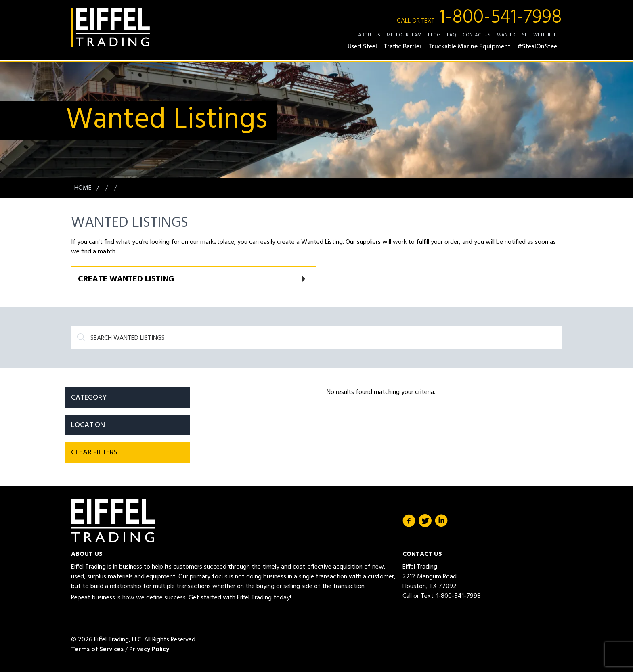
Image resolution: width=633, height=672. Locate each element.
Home (84, 188)
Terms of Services (97, 649)
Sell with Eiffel (540, 35)
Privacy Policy (149, 649)
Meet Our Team (404, 35)
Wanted (506, 35)
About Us (369, 35)
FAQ (452, 35)
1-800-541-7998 (479, 18)
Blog (434, 35)
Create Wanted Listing (126, 279)
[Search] (316, 337)
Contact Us (477, 35)
